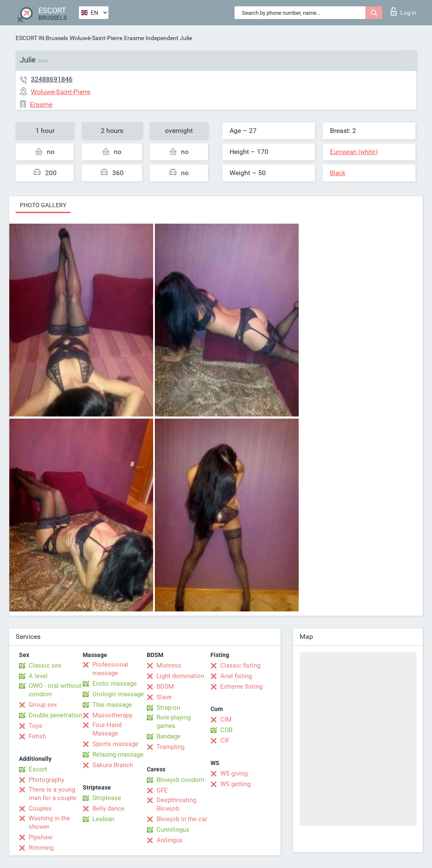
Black (338, 173)
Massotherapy (112, 715)
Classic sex (45, 665)
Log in (404, 11)
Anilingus (170, 840)
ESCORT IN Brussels (42, 38)
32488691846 (52, 79)
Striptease (107, 798)
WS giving (234, 773)
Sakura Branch (113, 765)
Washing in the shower (49, 822)
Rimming (41, 848)
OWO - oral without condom (55, 690)
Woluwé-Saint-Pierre (96, 38)
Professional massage (110, 669)
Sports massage (115, 744)
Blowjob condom (180, 780)
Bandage (169, 736)
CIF (225, 741)
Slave (164, 697)
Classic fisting (240, 665)
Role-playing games (174, 722)
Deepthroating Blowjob (176, 804)
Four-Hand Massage (107, 729)
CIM (226, 719)
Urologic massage (118, 694)
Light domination (180, 676)
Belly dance (108, 809)
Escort (38, 769)
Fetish (37, 736)
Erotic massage (115, 684)
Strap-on (168, 708)
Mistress (169, 665)
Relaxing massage (118, 754)
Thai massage (112, 705)
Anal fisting (236, 676)
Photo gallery (43, 205)
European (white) (354, 152)
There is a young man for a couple (53, 794)
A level (38, 676)
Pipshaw (40, 837)
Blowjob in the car (182, 819)
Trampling (170, 747)
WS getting (235, 784)
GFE (162, 790)
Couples (40, 809)
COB (226, 730)
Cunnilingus (173, 830)
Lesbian (103, 819)
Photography (46, 780)
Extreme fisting (241, 687)
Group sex (43, 705)
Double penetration (55, 715)
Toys (35, 726)
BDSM (165, 687)
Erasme (134, 38)
